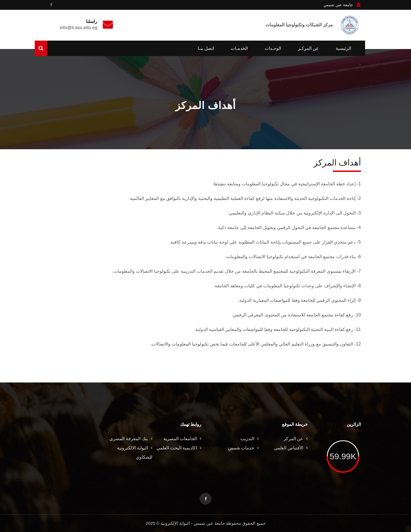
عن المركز (296, 439)
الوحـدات (273, 48)
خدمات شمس (243, 448)
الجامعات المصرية (182, 439)
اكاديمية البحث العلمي (179, 448)
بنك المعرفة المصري (131, 439)
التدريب (249, 439)
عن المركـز (308, 48)
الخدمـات (239, 48)
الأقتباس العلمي (291, 448)
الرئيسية (343, 48)
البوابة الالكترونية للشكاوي (135, 452)
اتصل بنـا (206, 48)
